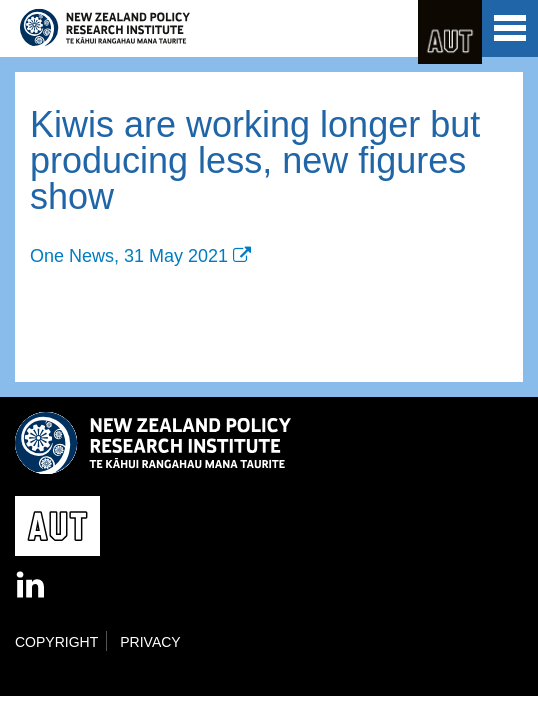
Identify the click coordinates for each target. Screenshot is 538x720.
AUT (450, 32)
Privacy (150, 642)
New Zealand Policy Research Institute (105, 28)
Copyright (56, 642)
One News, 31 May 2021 (129, 256)
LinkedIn (32, 586)
